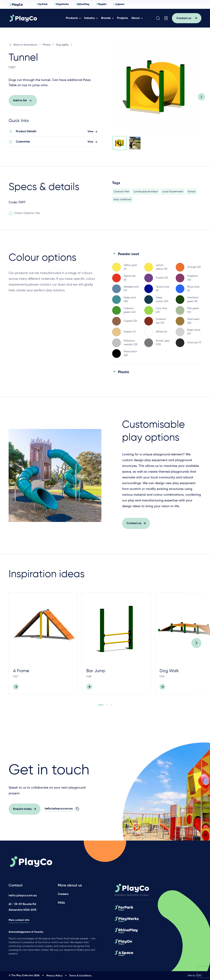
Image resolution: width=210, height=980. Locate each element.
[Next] (196, 650)
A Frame (21, 678)
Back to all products (23, 45)
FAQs (61, 903)
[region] (157, 314)
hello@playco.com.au (23, 896)
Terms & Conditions (80, 976)
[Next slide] (201, 97)
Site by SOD (194, 976)
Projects (122, 18)
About (136, 18)
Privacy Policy (54, 976)
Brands (106, 18)
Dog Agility (62, 45)
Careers (63, 894)
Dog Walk (169, 678)
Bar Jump (96, 678)
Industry (89, 18)
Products (72, 18)
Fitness (47, 45)
